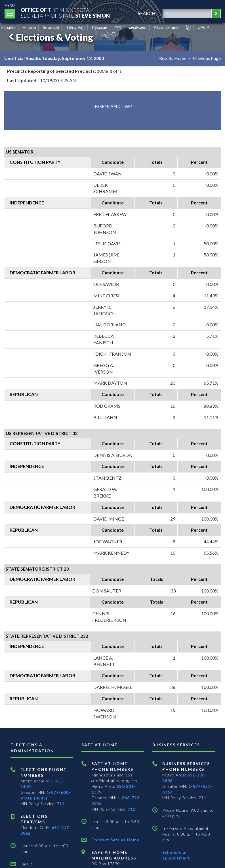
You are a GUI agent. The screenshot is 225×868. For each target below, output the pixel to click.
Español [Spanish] (9, 27)
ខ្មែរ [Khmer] (188, 27)
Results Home (173, 58)
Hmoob (29, 27)
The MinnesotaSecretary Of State (65, 13)
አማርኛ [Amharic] (204, 27)
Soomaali (51, 27)
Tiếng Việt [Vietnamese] (76, 27)
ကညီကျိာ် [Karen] (108, 34)
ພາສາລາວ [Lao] (138, 27)
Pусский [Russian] (100, 27)
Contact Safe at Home (115, 840)
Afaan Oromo (166, 27)
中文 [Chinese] (118, 27)
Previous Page (207, 58)
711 (61, 804)
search (147, 13)
